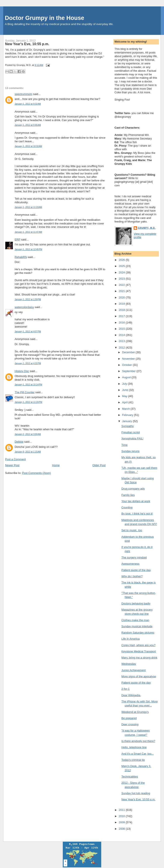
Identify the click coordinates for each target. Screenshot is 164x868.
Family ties (128, 495)
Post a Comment (15, 459)
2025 (122, 266)
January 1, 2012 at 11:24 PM (29, 402)
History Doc (22, 371)
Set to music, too (132, 530)
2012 (122, 348)
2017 (122, 316)
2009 (122, 822)
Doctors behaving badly (136, 603)
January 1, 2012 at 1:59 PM (28, 299)
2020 (122, 297)
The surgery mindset (134, 557)
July (125, 384)
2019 (122, 304)
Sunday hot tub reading (136, 793)
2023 (122, 279)
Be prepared (129, 718)
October (127, 365)
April (125, 402)
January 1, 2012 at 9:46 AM (28, 125)
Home (56, 465)
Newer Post (12, 465)
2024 (122, 272)
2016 (122, 323)
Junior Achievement (134, 670)
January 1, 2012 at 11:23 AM (28, 207)
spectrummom (23, 94)
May (125, 396)
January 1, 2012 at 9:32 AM (28, 104)
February (128, 415)
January (127, 421)
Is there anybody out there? (138, 741)
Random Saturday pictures (138, 633)
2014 (122, 335)
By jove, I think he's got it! (137, 514)
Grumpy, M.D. (147, 228)
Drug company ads (133, 489)
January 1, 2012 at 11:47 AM (28, 232)
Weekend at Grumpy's (135, 712)
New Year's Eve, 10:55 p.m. (27, 44)
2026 (122, 260)
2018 (122, 310)
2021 (122, 291)
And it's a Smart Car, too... (138, 754)
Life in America (131, 639)
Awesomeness (130, 564)
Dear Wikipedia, (131, 695)
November (129, 359)
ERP (18, 240)
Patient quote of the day (136, 570)
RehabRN (21, 257)
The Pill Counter (25, 392)
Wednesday (129, 664)
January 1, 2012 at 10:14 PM (29, 385)
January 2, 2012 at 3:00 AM (28, 434)
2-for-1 (126, 689)
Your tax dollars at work (136, 501)
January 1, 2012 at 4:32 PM (28, 363)
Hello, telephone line (134, 747)
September (129, 371)
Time (124, 445)
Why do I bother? (132, 576)
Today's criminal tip (133, 760)
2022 (122, 285)
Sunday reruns (131, 451)
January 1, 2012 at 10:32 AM (28, 146)
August (127, 377)
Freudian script (131, 432)
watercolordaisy (24, 307)
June (126, 390)
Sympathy (128, 426)
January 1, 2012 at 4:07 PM (28, 332)
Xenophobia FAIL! (133, 438)
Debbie (19, 442)
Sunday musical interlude (137, 626)
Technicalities (130, 777)
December (129, 352)
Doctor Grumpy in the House (45, 18)
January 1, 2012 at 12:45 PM (29, 249)
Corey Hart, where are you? (139, 645)
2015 (122, 329)
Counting (127, 507)
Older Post (99, 465)
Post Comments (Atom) (36, 473)
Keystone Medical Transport (139, 651)
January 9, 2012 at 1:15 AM (28, 452)
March (126, 409)
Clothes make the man (135, 620)
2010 (122, 816)
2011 (122, 810)
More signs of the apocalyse (139, 676)
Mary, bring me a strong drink (139, 658)
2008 (122, 829)
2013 (122, 341)
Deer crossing (130, 724)
